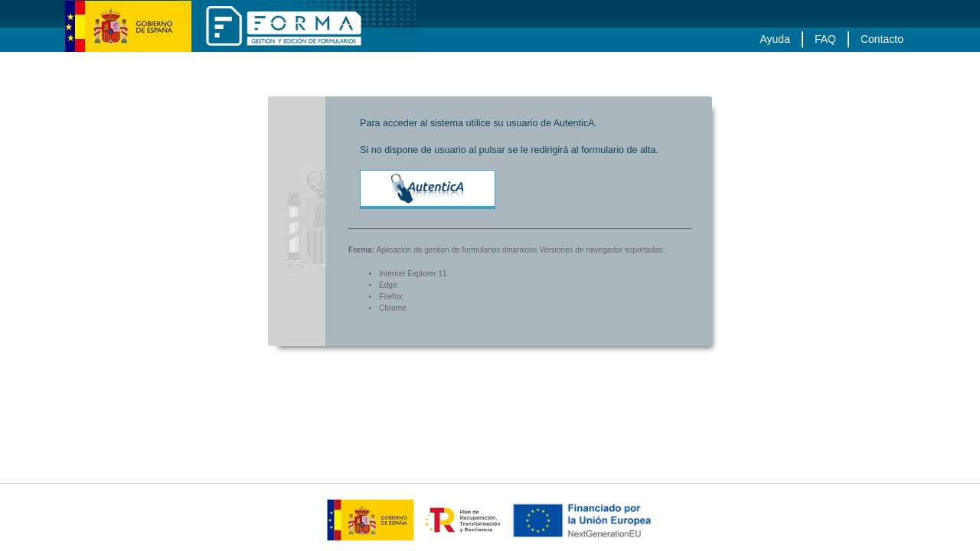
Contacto (882, 39)
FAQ (825, 39)
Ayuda (774, 39)
